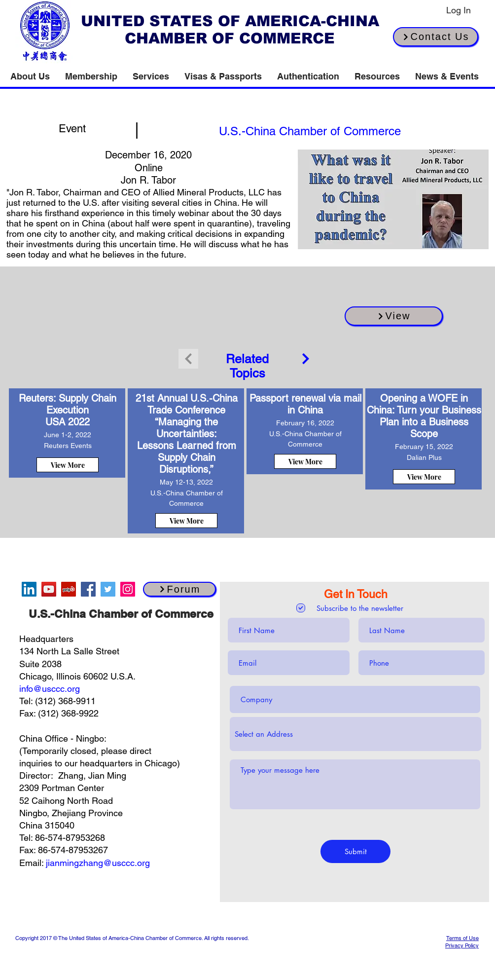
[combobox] (355, 734)
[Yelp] (69, 589)
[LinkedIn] (29, 589)
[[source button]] (310, 131)
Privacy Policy (462, 945)
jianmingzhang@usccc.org (98, 863)
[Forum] (179, 589)
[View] (394, 316)
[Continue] (306, 359)
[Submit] (355, 851)
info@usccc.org (50, 689)
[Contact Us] (436, 37)
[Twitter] (108, 589)
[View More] (68, 465)
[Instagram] (128, 589)
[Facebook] (88, 589)
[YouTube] (49, 589)
